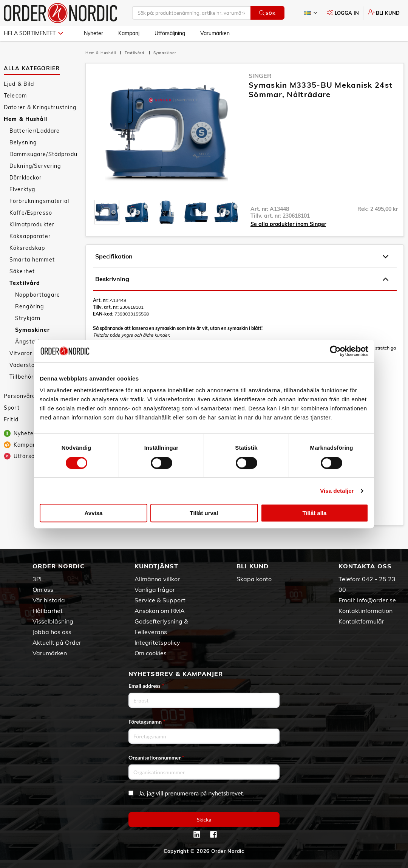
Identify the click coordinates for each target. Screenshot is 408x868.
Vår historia (49, 600)
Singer (260, 76)
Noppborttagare (38, 295)
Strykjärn (28, 318)
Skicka (204, 819)
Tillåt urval (204, 513)
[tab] (107, 212)
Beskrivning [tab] (242, 279)
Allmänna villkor (157, 579)
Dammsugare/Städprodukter (44, 154)
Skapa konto (254, 579)
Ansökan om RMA (160, 611)
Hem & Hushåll (26, 119)
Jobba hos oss (52, 632)
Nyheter (93, 33)
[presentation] (107, 212)
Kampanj (129, 33)
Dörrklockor (26, 178)
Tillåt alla (315, 513)
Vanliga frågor (155, 589)
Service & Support (160, 600)
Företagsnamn (147, 722)
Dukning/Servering (35, 166)
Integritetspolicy (157, 642)
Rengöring (29, 306)
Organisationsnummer (156, 757)
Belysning (23, 142)
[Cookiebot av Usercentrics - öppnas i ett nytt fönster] (335, 351)
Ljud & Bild (19, 84)
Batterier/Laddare (35, 131)
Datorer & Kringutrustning (40, 107)
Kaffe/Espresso (31, 213)
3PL (38, 579)
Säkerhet (22, 271)
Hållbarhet (48, 611)
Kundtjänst (156, 566)
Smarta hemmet (32, 260)
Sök (267, 13)
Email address (146, 686)
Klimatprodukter (32, 224)
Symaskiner (32, 330)
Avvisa (94, 513)
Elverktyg (22, 189)
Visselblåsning (53, 621)
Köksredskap (27, 248)
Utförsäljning (170, 33)
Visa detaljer (337, 491)
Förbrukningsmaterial (39, 201)
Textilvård (25, 283)
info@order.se (376, 600)
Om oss (43, 589)
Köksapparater (30, 236)
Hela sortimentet (33, 33)
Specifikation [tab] (242, 257)
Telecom (15, 96)
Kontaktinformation (365, 611)
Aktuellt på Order (57, 642)
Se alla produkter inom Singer (288, 224)
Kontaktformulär (361, 621)
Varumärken (215, 33)
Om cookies (151, 653)
